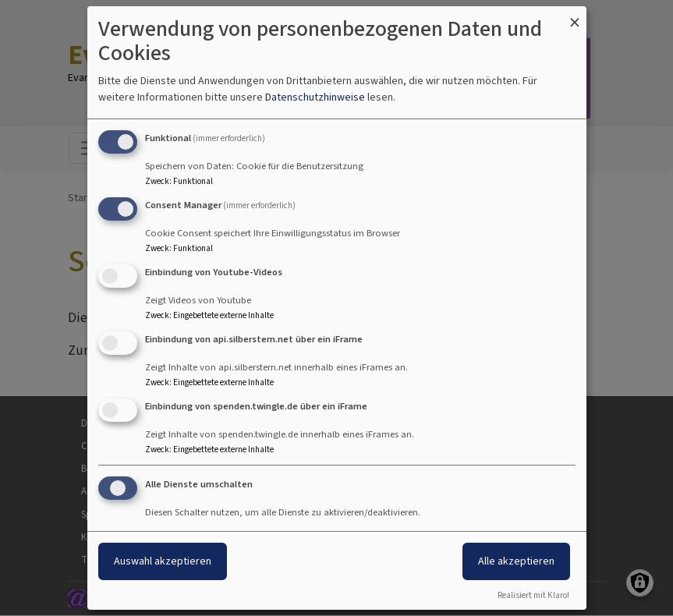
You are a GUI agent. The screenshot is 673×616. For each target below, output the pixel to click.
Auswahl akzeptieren (163, 561)
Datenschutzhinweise (315, 97)
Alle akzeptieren (516, 561)
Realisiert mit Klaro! (533, 595)
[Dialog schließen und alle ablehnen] (575, 16)
